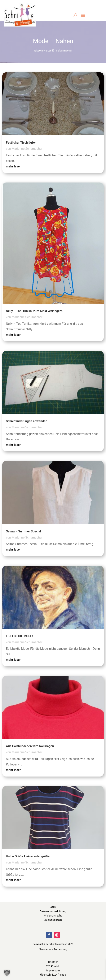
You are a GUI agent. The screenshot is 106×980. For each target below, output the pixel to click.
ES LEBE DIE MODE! (19, 636)
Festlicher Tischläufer (21, 143)
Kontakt (53, 962)
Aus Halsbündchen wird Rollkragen (30, 746)
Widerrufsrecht (53, 916)
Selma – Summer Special (23, 531)
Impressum (53, 970)
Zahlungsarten (53, 920)
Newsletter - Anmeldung (53, 949)
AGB (53, 907)
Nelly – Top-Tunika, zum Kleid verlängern (34, 311)
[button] (7, 973)
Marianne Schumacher (27, 149)
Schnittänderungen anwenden (27, 421)
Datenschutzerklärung (53, 911)
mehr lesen (14, 166)
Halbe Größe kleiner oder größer (28, 856)
